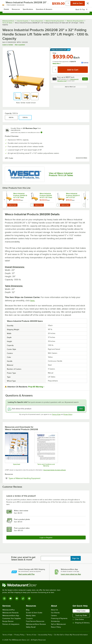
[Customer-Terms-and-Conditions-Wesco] (46, 450)
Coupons (29, 618)
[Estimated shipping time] (41, 132)
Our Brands (55, 613)
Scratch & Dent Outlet (34, 613)
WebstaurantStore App (11, 616)
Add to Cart (12, 205)
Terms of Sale (7, 635)
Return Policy (56, 627)
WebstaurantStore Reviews (36, 624)
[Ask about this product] (46, 409)
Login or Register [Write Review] (46, 538)
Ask (81, 409)
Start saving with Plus (27, 574)
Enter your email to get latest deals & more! (23, 558)
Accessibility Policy (45, 635)
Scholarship (55, 621)
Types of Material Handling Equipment (32, 478)
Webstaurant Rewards (10, 613)
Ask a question (20, 45)
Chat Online (78, 619)
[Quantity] (55, 70)
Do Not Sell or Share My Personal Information (71, 635)
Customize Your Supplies (12, 618)
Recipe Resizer (8, 621)
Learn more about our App (71, 574)
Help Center (81, 611)
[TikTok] (23, 598)
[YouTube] (11, 598)
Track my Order (81, 615)
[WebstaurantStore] (32, 585)
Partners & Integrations (11, 624)
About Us (55, 610)
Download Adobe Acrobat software (55, 470)
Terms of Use (56, 414)
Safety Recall (31, 627)
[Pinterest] (29, 598)
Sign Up (76, 558)
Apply (85, 79)
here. (33, 301)
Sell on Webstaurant (58, 624)
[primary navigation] (7, 4)
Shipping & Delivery (81, 623)
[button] (17, 96)
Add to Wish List (70, 87)
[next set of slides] (88, 200)
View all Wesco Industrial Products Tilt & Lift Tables (61, 174)
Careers (54, 616)
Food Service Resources (35, 621)
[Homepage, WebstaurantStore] (46, 4)
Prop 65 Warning (36, 387)
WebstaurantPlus (9, 610)
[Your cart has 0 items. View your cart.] (86, 4)
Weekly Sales (31, 616)
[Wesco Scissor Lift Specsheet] (17, 450)
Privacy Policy (68, 414)
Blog (28, 610)
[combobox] (46, 11)
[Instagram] (4, 598)
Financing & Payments (59, 618)
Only (54, 53)
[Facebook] (17, 598)
